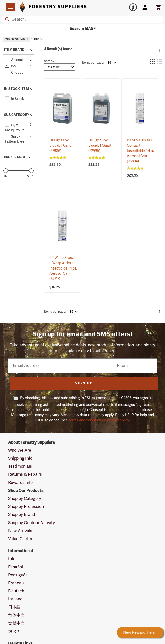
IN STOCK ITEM (16, 89)
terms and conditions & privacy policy (99, 420)
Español (16, 567)
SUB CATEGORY (17, 115)
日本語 (14, 607)
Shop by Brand (22, 515)
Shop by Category (25, 499)
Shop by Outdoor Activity (32, 523)
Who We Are (20, 450)
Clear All (37, 39)
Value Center (20, 539)
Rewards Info (20, 483)
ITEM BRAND (14, 50)
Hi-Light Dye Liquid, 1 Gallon (61, 146)
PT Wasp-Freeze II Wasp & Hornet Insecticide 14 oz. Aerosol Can (63, 268)
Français (16, 583)
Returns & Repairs (25, 474)
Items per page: (93, 63)
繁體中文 (16, 623)
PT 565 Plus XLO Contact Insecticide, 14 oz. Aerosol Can (141, 151)
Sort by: (49, 61)
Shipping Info (20, 458)
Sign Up (84, 384)
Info (12, 559)
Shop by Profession (26, 507)
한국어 (14, 631)
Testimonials (20, 466)
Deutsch (16, 591)
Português (18, 575)
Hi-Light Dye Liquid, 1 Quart (100, 146)
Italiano (15, 599)
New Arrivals (20, 531)
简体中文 (16, 615)
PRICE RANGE (15, 157)
